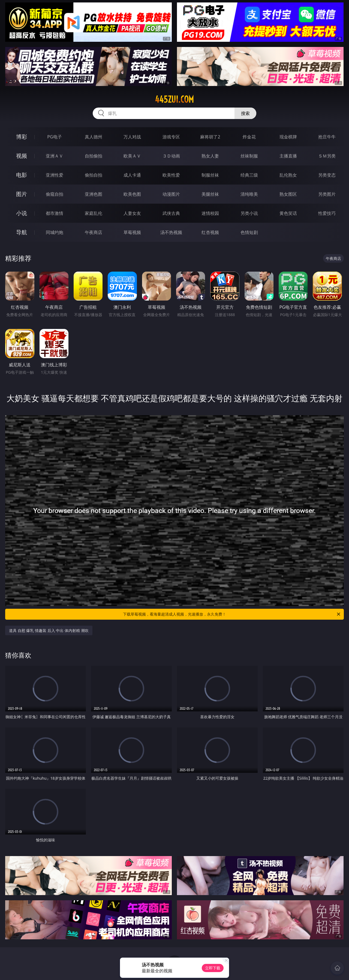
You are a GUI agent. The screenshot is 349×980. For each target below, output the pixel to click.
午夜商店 (94, 232)
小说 (22, 213)
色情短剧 (249, 232)
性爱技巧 (327, 213)
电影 (22, 175)
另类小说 (249, 213)
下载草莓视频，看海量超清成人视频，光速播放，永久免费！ (232, 614)
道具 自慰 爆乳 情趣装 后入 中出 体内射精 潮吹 (49, 630)
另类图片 (327, 194)
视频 (22, 156)
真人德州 (94, 137)
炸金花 (249, 137)
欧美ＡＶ (132, 156)
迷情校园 (210, 213)
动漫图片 (171, 194)
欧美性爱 (171, 175)
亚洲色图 (94, 194)
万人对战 (132, 137)
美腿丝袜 (210, 194)
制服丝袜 (210, 175)
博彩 (22, 137)
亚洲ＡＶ (55, 156)
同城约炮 (55, 232)
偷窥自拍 (55, 194)
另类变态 (327, 175)
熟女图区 (288, 194)
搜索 (245, 113)
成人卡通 (132, 175)
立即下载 (213, 968)
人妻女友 (132, 213)
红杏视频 (210, 232)
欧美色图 (132, 194)
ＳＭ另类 (327, 156)
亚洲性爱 (55, 175)
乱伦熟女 (288, 175)
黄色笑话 (288, 213)
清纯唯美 (249, 194)
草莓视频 (132, 232)
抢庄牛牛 (327, 137)
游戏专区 (171, 137)
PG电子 (54, 137)
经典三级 (249, 175)
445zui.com (174, 99)
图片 (22, 194)
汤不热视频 (171, 232)
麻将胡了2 (210, 137)
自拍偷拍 (94, 156)
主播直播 (288, 156)
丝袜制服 (249, 156)
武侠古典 (171, 213)
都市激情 (55, 213)
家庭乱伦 (94, 213)
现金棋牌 (288, 137)
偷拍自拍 (94, 175)
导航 (22, 232)
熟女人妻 (210, 156)
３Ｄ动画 (171, 156)
